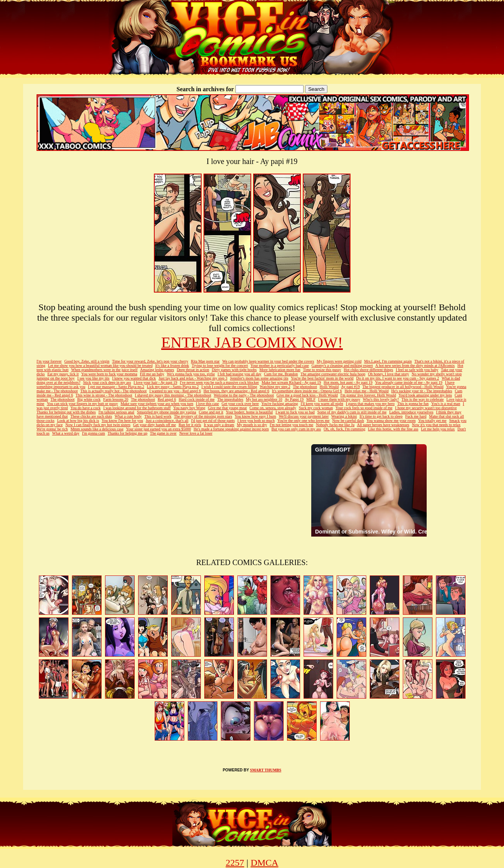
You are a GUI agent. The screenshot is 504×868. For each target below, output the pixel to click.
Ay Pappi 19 (294, 399)
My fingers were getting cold (339, 361)
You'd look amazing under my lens (425, 395)
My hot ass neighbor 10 (264, 399)
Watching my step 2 (275, 387)
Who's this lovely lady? (381, 399)
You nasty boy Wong (189, 408)
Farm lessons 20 (116, 399)
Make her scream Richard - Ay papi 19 (291, 382)
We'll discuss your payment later (304, 416)
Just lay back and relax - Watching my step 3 (193, 378)
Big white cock (89, 399)
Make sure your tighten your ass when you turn (157, 404)
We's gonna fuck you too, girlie (191, 374)
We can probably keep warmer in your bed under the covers (268, 361)
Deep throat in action (193, 370)
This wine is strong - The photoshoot (104, 395)
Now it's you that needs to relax (436, 425)
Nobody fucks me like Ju (335, 425)
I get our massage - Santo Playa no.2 (116, 387)
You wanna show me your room (391, 421)
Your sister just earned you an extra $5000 (159, 429)
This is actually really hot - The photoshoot (113, 391)
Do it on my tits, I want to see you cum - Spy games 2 (398, 378)
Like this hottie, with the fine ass (393, 429)
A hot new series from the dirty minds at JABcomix (415, 365)
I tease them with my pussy (339, 399)
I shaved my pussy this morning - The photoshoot (173, 395)
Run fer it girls (190, 425)
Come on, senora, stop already (273, 408)
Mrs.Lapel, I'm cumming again (388, 361)
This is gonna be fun (413, 404)
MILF (311, 399)
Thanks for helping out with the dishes (66, 412)
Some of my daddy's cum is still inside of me (352, 412)
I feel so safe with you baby (417, 370)
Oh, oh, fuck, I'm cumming (344, 429)
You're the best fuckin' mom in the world (322, 378)
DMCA (264, 863)
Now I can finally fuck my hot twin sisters (98, 425)
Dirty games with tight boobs (234, 370)
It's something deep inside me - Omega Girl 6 (307, 391)
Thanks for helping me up (128, 433)
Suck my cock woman (316, 408)
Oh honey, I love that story (389, 374)
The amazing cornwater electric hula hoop (333, 374)
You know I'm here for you (122, 421)
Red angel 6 (167, 399)
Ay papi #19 (351, 387)
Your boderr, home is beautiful (249, 412)
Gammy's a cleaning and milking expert (342, 365)
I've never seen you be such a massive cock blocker (219, 382)
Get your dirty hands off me (154, 425)
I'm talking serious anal (116, 412)
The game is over (163, 433)
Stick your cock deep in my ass (107, 382)
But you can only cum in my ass (296, 429)
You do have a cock (85, 408)
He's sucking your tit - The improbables (422, 391)
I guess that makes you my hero (370, 404)
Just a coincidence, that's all (167, 421)
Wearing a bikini (344, 416)
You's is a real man (446, 404)
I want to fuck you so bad (295, 412)
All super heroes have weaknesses (383, 425)
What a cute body (128, 416)
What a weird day (66, 433)
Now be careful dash (348, 421)
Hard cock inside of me (196, 399)
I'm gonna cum (93, 433)
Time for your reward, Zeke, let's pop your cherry (150, 361)
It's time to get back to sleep (381, 416)
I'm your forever (49, 361)
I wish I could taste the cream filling (229, 387)
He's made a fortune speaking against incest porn (231, 429)
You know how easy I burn (255, 416)
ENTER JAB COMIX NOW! (252, 342)
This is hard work (158, 416)
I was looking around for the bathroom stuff (137, 408)
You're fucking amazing (280, 404)
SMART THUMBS (266, 770)
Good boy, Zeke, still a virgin (87, 361)
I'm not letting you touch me (291, 425)
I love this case (207, 404)
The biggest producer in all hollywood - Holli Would (403, 387)
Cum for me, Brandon (281, 374)
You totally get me (432, 421)
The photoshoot (305, 387)
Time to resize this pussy (322, 370)
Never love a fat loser (196, 433)
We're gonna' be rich (52, 429)
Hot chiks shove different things (369, 370)
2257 (235, 863)
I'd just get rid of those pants (213, 421)
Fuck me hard (416, 416)
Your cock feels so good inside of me (364, 408)
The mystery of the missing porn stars (203, 416)
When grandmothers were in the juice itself (104, 370)
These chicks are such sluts (91, 416)
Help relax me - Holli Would (367, 391)
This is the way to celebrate (423, 399)
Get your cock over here (240, 404)
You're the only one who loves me (304, 421)
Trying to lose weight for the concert (220, 365)
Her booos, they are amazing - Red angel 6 (236, 391)
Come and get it (211, 412)
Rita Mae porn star (205, 361)
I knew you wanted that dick (134, 378)
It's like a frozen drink (172, 365)
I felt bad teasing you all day (239, 374)
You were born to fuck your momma (109, 374)
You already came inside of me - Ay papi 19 (409, 382)
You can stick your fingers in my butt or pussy (83, 404)
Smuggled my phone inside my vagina (167, 412)
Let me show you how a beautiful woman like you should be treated (100, 365)
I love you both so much (256, 421)
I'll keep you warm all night (322, 404)
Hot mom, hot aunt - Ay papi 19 (348, 382)
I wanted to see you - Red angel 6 (175, 391)
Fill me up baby (152, 374)
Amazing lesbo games (157, 370)
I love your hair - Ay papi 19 (155, 382)
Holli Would (329, 387)
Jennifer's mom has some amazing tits (259, 378)
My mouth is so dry (252, 425)
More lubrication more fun (280, 370)
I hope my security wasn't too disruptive (426, 408)
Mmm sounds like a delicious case (97, 429)
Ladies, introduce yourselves (411, 412)
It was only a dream (219, 425)
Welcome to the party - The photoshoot (244, 395)
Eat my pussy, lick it (63, 374)
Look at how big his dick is (78, 421)
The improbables (230, 399)
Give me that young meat (227, 408)
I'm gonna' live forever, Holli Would (368, 395)
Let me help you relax (438, 429)
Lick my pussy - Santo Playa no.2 (173, 387)
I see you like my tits (93, 378)
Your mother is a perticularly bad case (280, 365)
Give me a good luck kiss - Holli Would (307, 395)
